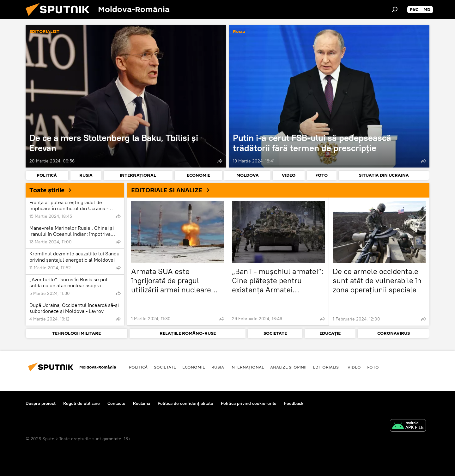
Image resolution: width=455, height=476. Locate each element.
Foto (373, 367)
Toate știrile (53, 190)
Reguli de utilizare (82, 403)
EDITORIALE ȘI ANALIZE (173, 190)
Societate (165, 367)
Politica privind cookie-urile (249, 403)
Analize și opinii (288, 367)
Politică (138, 367)
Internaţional (247, 367)
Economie (194, 367)
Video (354, 367)
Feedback (294, 403)
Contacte (116, 403)
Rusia (239, 32)
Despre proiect (41, 403)
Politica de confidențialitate (185, 403)
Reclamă (142, 403)
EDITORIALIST (44, 32)
